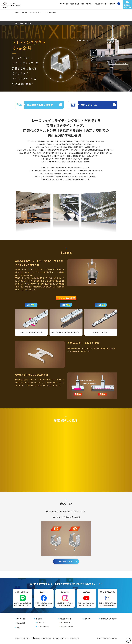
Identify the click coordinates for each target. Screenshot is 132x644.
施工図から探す (66, 625)
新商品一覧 (41, 625)
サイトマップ (80, 641)
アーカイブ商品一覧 (43, 629)
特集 (82, 4)
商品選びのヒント (66, 621)
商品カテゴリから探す (67, 629)
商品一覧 (28, 23)
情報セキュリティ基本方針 (44, 641)
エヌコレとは (64, 4)
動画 (21, 23)
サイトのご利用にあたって (23, 641)
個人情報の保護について (64, 641)
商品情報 (39, 621)
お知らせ (113, 4)
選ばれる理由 (75, 4)
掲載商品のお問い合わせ (109, 621)
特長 (16, 23)
